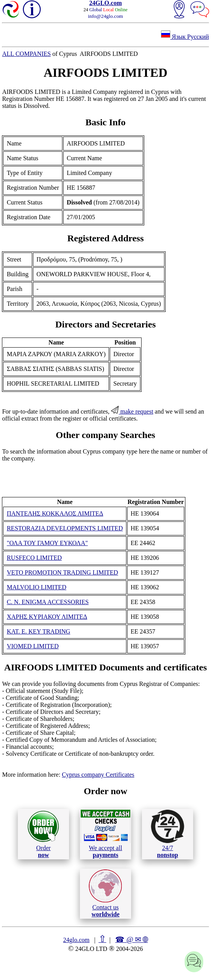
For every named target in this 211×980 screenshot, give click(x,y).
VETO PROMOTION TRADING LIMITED (62, 572)
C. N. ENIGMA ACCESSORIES (48, 602)
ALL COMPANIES (26, 54)
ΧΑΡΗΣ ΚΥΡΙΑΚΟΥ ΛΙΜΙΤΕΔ (47, 617)
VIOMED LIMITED (33, 646)
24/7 (168, 834)
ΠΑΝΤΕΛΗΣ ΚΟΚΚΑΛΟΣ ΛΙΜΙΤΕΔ (55, 513)
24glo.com (76, 940)
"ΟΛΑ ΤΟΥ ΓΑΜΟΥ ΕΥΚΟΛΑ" (47, 543)
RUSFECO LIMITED (34, 558)
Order (43, 834)
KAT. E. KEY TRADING (38, 631)
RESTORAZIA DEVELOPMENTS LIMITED (65, 528)
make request (132, 411)
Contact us (105, 893)
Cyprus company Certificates (98, 775)
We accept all (105, 834)
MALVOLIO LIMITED (36, 587)
